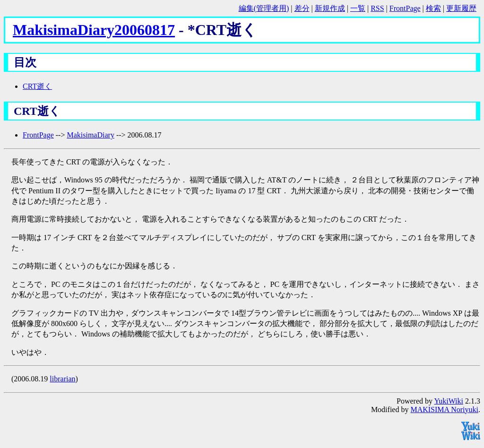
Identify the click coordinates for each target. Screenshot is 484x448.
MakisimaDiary (90, 135)
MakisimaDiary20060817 (94, 30)
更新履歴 (461, 8)
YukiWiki (449, 401)
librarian (62, 379)
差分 (302, 8)
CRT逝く (37, 86)
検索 (433, 8)
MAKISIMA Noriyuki (444, 409)
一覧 (358, 8)
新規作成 (330, 8)
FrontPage (405, 8)
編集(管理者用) (264, 8)
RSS (377, 8)
